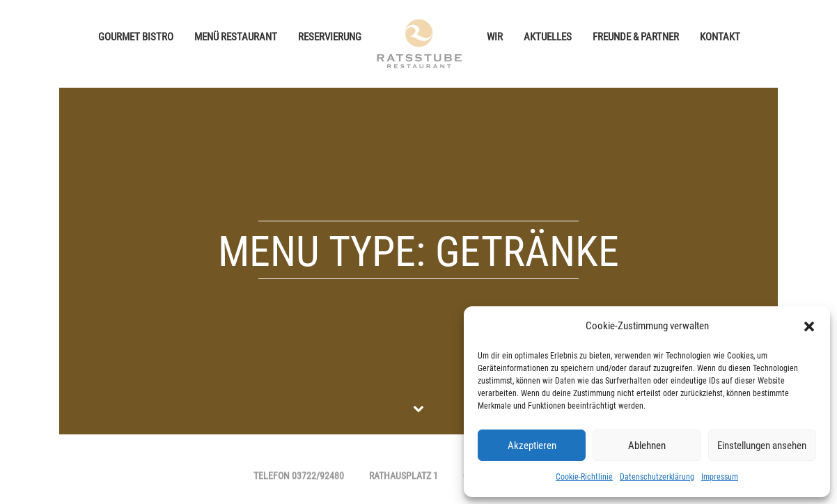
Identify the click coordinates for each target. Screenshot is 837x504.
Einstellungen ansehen (762, 446)
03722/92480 (318, 477)
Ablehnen (647, 446)
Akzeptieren (532, 446)
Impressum (720, 477)
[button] (809, 326)
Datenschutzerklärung (657, 477)
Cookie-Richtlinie (584, 477)
